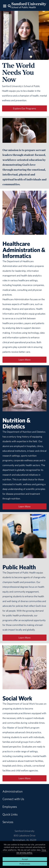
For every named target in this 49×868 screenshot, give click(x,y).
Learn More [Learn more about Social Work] (24, 778)
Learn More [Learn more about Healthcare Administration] (24, 360)
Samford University (24, 831)
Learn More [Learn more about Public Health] (24, 638)
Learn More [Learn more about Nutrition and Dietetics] (24, 506)
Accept (25, 859)
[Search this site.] (10, 6)
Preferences (25, 864)
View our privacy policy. (31, 851)
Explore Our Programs (24, 108)
